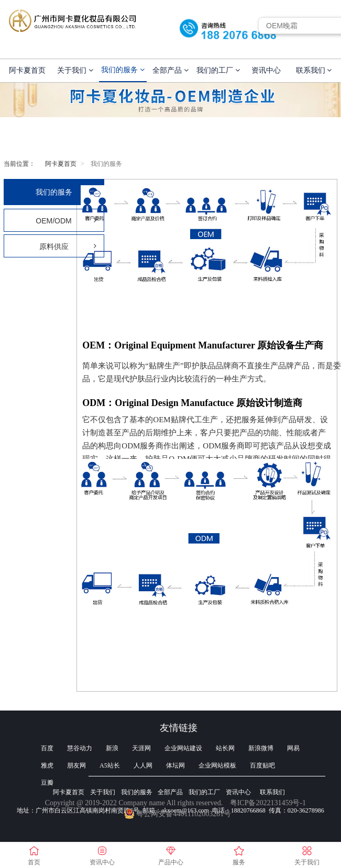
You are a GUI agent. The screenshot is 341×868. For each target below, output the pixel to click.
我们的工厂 (218, 70)
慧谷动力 (80, 748)
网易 (293, 748)
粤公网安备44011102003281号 (178, 814)
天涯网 (141, 748)
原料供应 (68, 246)
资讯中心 (266, 70)
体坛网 (175, 765)
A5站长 (110, 765)
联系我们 (314, 70)
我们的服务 (123, 70)
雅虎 (47, 765)
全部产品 (170, 70)
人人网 (143, 765)
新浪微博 (261, 748)
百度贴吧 (262, 765)
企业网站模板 (217, 765)
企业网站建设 (183, 748)
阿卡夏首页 (27, 70)
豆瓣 (47, 783)
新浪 (112, 748)
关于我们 (75, 70)
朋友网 (76, 765)
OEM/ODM (66, 221)
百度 (47, 748)
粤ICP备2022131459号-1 (268, 803)
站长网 (225, 748)
